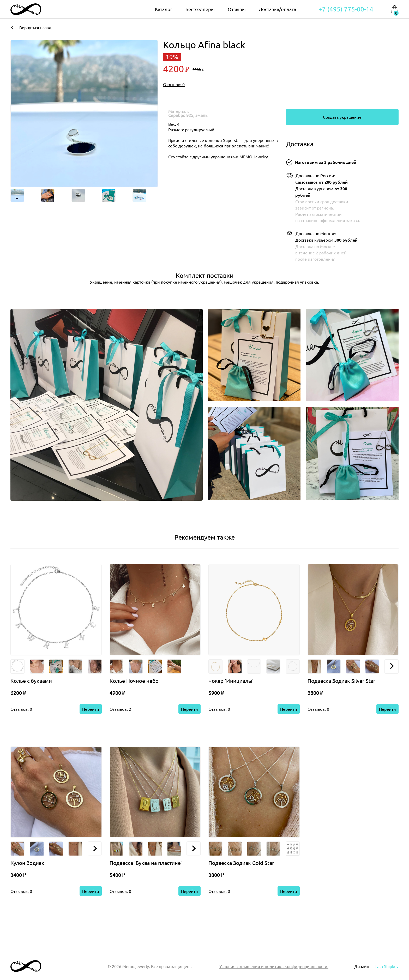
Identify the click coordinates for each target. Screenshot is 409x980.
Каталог (164, 9)
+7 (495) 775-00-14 (346, 9)
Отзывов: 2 (120, 709)
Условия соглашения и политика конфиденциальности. (274, 966)
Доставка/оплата (277, 9)
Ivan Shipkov (387, 966)
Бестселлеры (200, 9)
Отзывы (237, 9)
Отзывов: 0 (174, 84)
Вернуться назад (31, 27)
